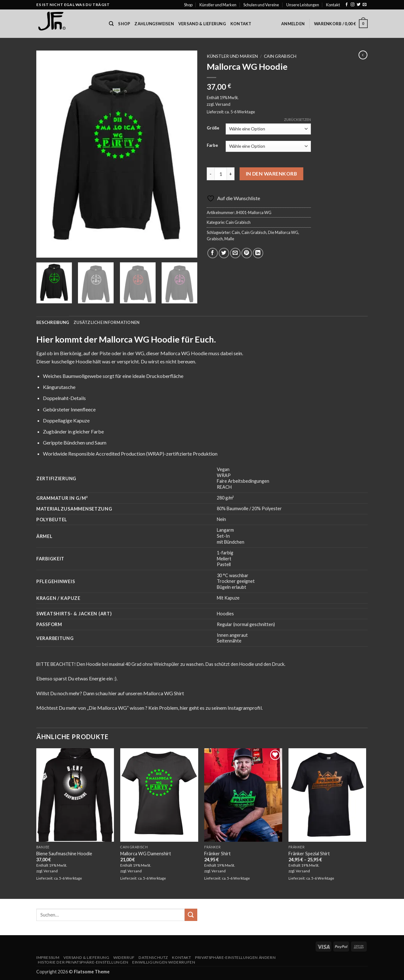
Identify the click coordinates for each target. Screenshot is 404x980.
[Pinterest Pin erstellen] (247, 253)
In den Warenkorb (271, 174)
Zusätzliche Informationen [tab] (107, 322)
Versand (223, 104)
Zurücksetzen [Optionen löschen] (297, 120)
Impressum (48, 957)
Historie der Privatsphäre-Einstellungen (83, 962)
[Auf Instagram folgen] (353, 5)
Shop (188, 5)
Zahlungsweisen (154, 24)
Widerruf (124, 957)
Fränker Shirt (217, 854)
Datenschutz (153, 957)
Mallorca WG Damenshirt (146, 854)
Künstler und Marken (218, 5)
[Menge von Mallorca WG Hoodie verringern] (211, 174)
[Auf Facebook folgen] (347, 5)
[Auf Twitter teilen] (224, 253)
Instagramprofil (245, 708)
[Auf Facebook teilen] (213, 253)
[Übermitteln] (191, 915)
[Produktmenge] (221, 174)
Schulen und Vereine (261, 5)
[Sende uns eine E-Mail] (365, 5)
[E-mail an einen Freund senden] (235, 253)
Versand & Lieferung (202, 24)
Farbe (212, 146)
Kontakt (333, 5)
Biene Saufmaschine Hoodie (64, 854)
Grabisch (215, 239)
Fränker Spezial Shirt (309, 854)
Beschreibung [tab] (53, 322)
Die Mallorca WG (283, 232)
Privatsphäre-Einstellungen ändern (235, 957)
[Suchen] (111, 24)
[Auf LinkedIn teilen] (258, 253)
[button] (293, 24)
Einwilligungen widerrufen (164, 962)
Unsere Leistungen (303, 5)
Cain (236, 232)
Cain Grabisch (280, 56)
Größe (213, 128)
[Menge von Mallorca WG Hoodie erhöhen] (231, 174)
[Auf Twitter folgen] (359, 5)
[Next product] (363, 55)
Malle (229, 239)
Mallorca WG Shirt (164, 693)
